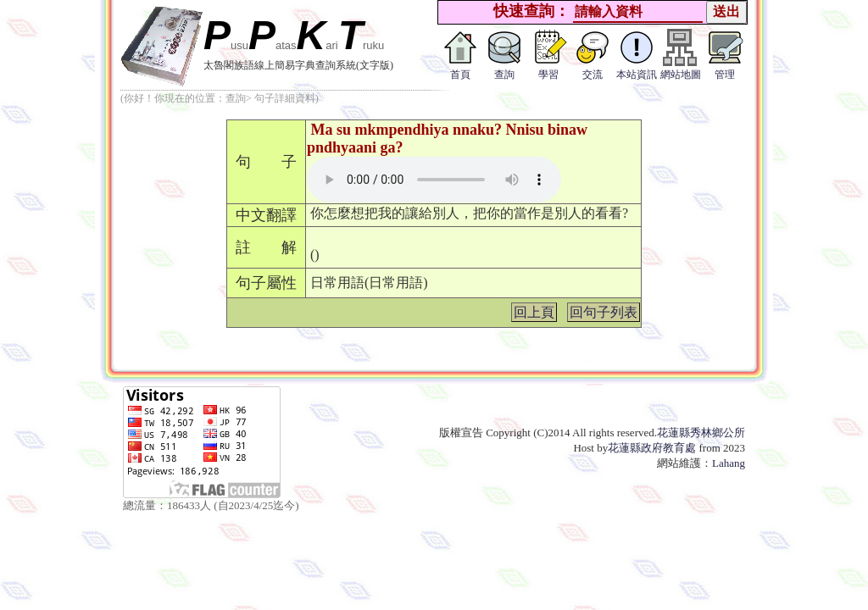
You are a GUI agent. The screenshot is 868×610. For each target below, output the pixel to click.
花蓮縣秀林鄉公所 (701, 433)
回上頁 (534, 312)
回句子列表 (604, 312)
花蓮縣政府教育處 (652, 448)
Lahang (729, 463)
